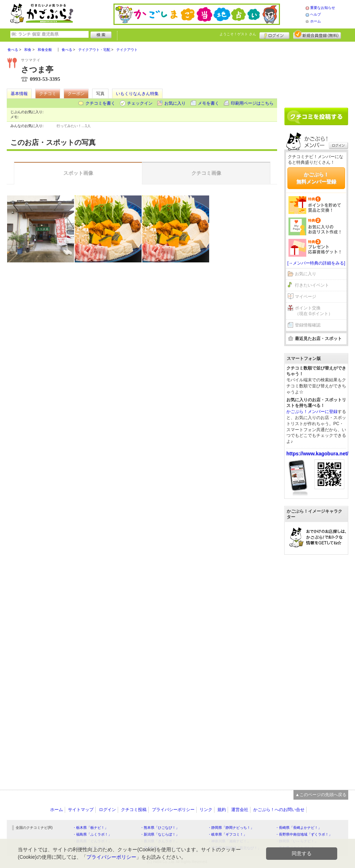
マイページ (306, 297)
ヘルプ (316, 14)
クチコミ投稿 (134, 810)
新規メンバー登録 (317, 35)
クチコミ (48, 94)
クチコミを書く (100, 103)
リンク (206, 810)
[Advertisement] (316, 72)
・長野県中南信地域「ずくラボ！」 (304, 834)
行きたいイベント (312, 285)
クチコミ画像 (206, 173)
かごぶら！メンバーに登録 (312, 412)
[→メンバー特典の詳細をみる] (316, 263)
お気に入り (175, 103)
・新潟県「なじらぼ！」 (160, 834)
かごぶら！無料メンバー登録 (316, 178)
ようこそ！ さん (238, 34)
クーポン (76, 94)
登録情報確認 (308, 325)
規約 (222, 810)
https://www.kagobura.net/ (317, 454)
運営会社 (240, 810)
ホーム (316, 21)
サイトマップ (81, 810)
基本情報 (19, 94)
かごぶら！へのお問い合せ (279, 810)
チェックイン (140, 103)
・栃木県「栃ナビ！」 (90, 828)
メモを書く (208, 103)
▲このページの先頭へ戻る (321, 795)
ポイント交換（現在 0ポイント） (314, 311)
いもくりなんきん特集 (137, 94)
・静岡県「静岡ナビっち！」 (231, 828)
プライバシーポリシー (173, 810)
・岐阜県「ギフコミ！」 (227, 834)
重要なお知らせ (323, 8)
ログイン (274, 35)
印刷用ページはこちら (252, 103)
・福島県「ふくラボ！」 (92, 834)
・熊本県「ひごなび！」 (160, 828)
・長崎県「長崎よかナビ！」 (298, 828)
